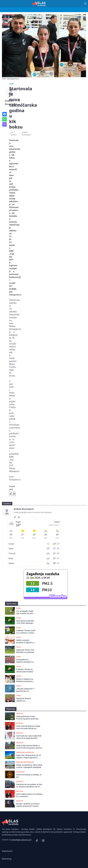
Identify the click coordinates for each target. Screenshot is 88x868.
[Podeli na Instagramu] (14, 494)
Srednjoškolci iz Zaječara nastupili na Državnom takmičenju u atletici (26, 661)
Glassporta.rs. (15, 295)
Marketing (7, 859)
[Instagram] (19, 518)
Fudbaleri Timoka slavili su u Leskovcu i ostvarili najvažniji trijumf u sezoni (26, 632)
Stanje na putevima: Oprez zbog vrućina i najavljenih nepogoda (29, 766)
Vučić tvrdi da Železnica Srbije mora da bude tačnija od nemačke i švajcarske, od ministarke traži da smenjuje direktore (28, 727)
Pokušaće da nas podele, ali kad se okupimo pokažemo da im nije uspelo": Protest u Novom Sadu (29, 786)
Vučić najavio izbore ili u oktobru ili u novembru (29, 795)
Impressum (7, 851)
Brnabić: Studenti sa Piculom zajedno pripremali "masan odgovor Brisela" (28, 805)
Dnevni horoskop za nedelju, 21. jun (29, 776)
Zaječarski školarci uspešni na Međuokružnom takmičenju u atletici (24, 700)
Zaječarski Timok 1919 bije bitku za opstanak (25, 651)
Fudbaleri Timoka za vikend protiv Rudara (25, 670)
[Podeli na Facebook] (10, 494)
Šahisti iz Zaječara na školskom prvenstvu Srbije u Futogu (25, 680)
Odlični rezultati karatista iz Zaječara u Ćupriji (25, 641)
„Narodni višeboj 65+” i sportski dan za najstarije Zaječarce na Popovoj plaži (25, 690)
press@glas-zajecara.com (21, 840)
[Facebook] (15, 518)
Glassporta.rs (15, 480)
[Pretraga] (85, 4)
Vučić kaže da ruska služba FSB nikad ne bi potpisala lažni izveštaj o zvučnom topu (29, 737)
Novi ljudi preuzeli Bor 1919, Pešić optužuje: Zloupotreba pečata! (25, 622)
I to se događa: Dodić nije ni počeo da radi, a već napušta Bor (25, 612)
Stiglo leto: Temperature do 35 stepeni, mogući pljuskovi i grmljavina (29, 756)
